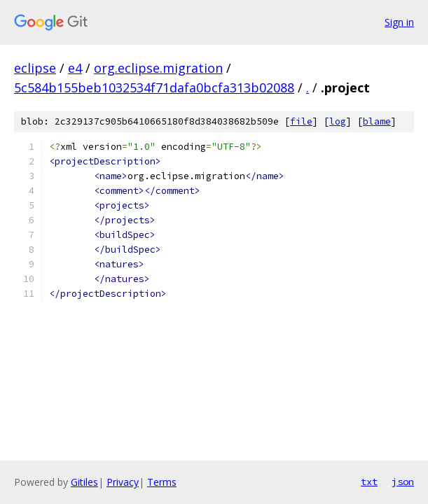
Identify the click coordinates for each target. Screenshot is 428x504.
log (338, 121)
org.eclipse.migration (158, 68)
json (403, 482)
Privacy (123, 482)
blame (377, 121)
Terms (162, 482)
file (301, 121)
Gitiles (84, 482)
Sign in (399, 22)
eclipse (35, 68)
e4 (75, 68)
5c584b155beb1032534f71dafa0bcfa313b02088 (154, 87)
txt (369, 482)
